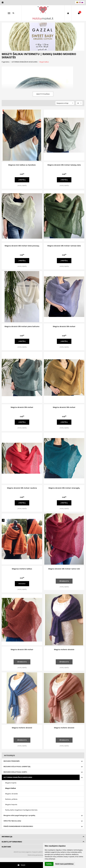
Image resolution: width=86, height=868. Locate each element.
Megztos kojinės (11, 783)
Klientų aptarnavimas (12, 842)
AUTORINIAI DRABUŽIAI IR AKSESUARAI (18, 777)
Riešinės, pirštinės (11, 799)
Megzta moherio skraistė (64, 649)
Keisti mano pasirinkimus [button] (64, 864)
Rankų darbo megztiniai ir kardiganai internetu (21, 810)
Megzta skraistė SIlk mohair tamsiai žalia (64, 246)
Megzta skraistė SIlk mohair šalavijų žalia (64, 165)
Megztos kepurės (11, 804)
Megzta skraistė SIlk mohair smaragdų (64, 488)
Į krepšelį (22, 180)
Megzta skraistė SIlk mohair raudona (22, 488)
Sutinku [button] (49, 864)
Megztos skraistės (12, 794)
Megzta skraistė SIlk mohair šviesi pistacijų (22, 246)
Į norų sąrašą (22, 185)
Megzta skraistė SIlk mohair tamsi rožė (64, 569)
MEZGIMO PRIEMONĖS (12, 761)
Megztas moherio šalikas (22, 569)
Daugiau (22, 584)
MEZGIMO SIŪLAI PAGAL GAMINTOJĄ (17, 766)
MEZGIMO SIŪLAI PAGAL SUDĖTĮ (15, 772)
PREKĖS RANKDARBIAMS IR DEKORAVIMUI (18, 826)
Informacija (7, 837)
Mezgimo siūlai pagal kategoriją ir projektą (19, 815)
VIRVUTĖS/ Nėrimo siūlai (12, 821)
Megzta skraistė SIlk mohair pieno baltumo (22, 326)
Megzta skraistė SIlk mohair (64, 326)
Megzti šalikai (11, 788)
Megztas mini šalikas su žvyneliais (22, 165)
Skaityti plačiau (43, 94)
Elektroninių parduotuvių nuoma (38, 855)
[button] (39, 49)
